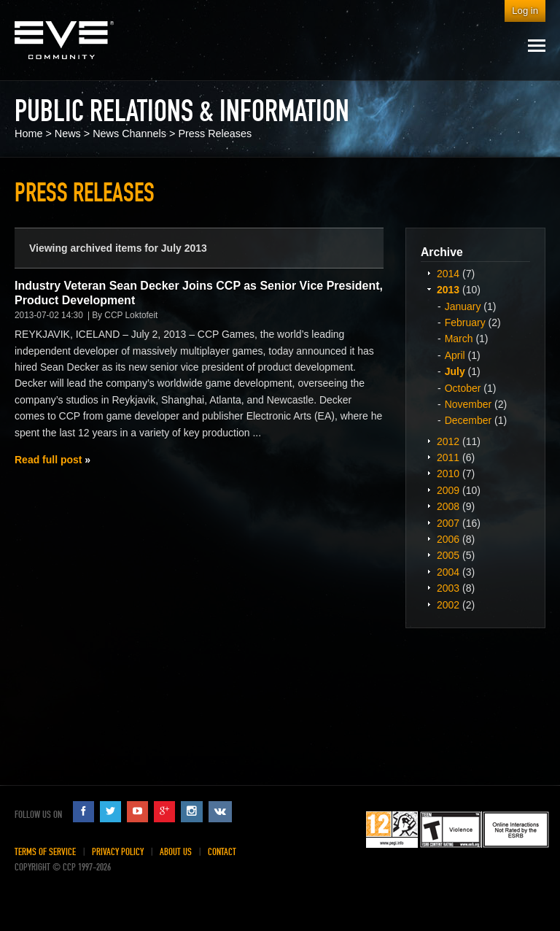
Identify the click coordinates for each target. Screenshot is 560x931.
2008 (448, 506)
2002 (448, 605)
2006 (448, 539)
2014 (448, 274)
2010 (448, 474)
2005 (448, 555)
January (463, 306)
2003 (448, 588)
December (468, 420)
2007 (448, 523)
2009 (448, 490)
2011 (448, 457)
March (459, 339)
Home (28, 134)
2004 (448, 572)
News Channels (129, 134)
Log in (525, 11)
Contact (222, 852)
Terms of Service (45, 852)
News (68, 134)
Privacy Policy (118, 852)
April (455, 355)
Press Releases (215, 134)
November (468, 404)
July (455, 371)
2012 (448, 441)
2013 (448, 290)
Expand (429, 273)
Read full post (48, 460)
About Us (176, 852)
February (465, 322)
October (463, 388)
